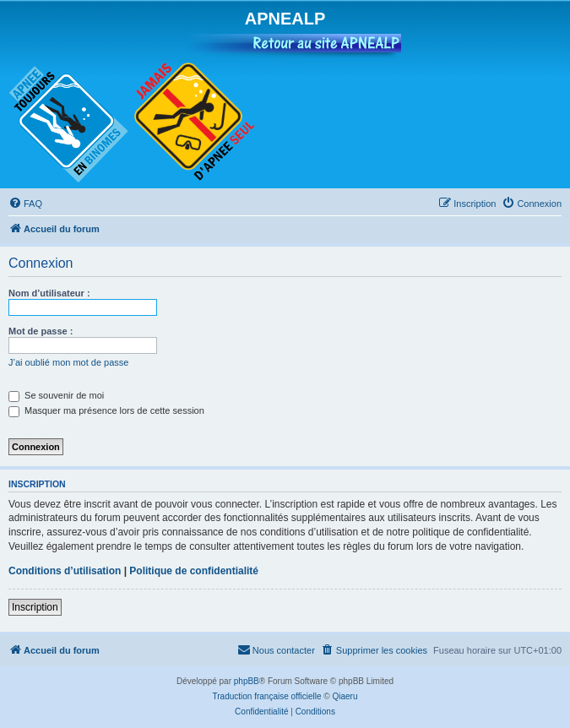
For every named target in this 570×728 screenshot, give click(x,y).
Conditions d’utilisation (65, 571)
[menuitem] (25, 204)
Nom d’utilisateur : (49, 293)
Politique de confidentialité (194, 571)
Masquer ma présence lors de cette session (106, 410)
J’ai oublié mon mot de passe (68, 362)
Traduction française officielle (267, 696)
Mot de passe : (41, 331)
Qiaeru (345, 696)
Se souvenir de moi (56, 395)
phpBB (247, 681)
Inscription (35, 607)
